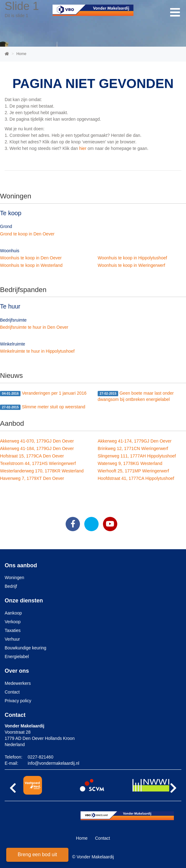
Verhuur (12, 639)
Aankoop (13, 613)
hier (83, 148)
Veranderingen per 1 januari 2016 (43, 393)
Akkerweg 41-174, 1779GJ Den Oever (135, 441)
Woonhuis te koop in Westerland (31, 265)
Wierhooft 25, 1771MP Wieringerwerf (133, 471)
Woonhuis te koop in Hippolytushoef (132, 258)
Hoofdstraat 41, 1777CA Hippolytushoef (136, 478)
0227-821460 (41, 757)
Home (82, 838)
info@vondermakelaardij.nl (53, 763)
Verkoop (13, 622)
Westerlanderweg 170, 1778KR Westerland (42, 471)
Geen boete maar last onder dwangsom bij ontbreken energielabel (136, 396)
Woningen (14, 578)
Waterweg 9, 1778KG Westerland (130, 463)
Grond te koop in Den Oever (27, 234)
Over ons (17, 671)
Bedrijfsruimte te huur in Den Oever (34, 327)
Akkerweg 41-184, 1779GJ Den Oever (37, 448)
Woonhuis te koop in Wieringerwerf (131, 265)
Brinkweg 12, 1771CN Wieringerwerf (133, 448)
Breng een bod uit (37, 854)
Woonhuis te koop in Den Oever (31, 258)
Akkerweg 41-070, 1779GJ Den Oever (37, 441)
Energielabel (17, 657)
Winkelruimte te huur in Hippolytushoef (37, 351)
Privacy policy (18, 701)
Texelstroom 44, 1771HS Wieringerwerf (38, 463)
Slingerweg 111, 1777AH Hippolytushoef (137, 456)
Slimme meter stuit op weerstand (43, 407)
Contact (12, 692)
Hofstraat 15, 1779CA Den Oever (32, 456)
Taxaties (13, 630)
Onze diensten (24, 601)
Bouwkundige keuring (26, 648)
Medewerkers (18, 683)
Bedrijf (11, 586)
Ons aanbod (21, 565)
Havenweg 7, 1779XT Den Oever (32, 478)
